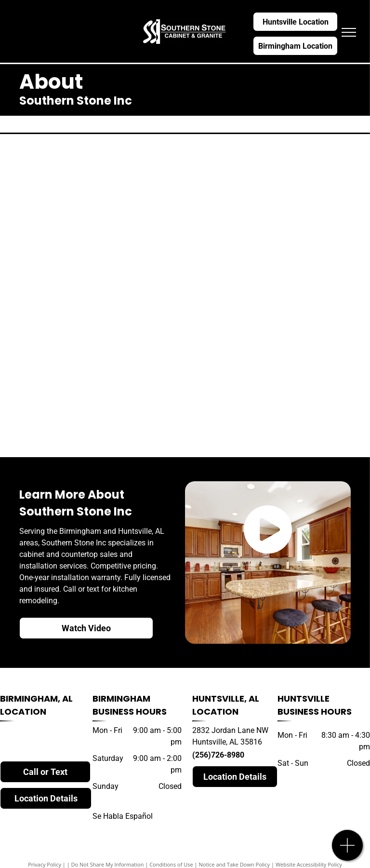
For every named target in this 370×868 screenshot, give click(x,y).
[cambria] (95, 180)
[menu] (349, 32)
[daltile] (275, 411)
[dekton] (95, 296)
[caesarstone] (275, 353)
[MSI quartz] (275, 296)
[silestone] (275, 180)
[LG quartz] (95, 353)
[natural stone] (95, 411)
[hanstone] (95, 238)
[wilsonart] (275, 238)
